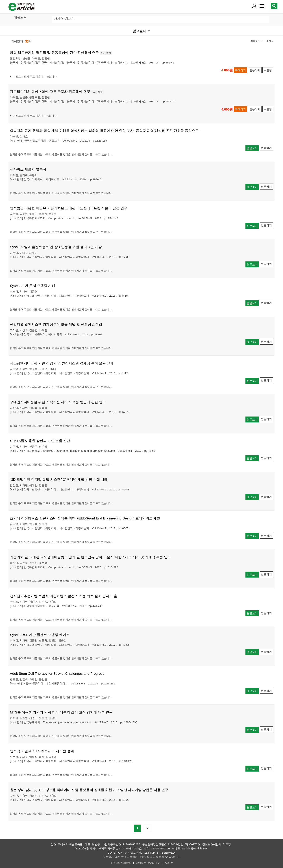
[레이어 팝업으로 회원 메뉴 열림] (254, 6)
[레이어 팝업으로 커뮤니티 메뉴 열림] (262, 6)
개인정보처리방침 (121, 863)
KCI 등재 (106, 53)
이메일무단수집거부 (148, 863)
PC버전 (168, 863)
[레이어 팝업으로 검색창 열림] (274, 6)
